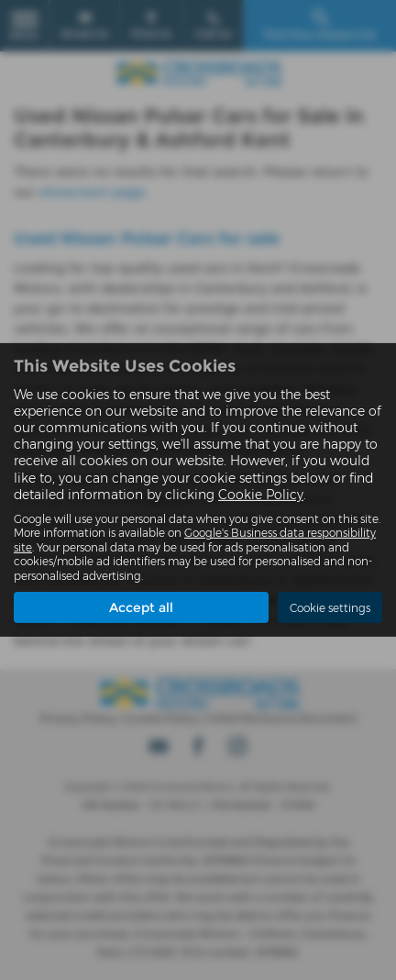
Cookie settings (330, 608)
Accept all (141, 607)
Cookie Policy (261, 495)
